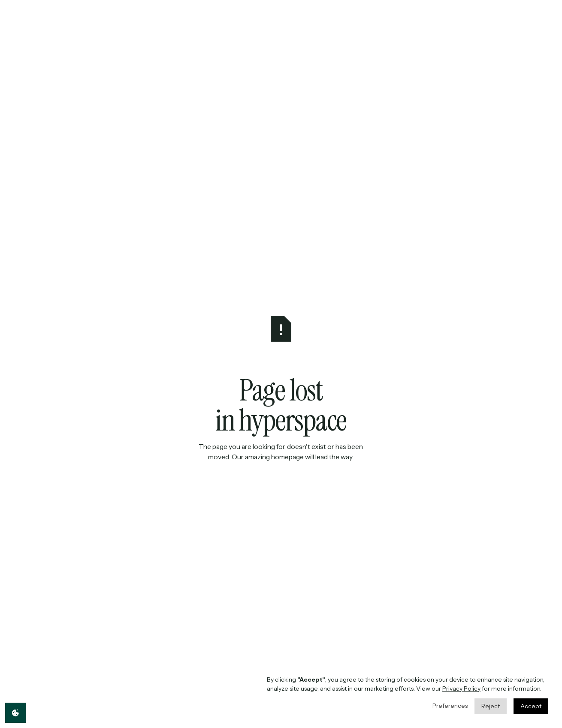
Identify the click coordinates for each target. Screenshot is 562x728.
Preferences (450, 706)
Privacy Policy (461, 689)
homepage (288, 457)
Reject (491, 706)
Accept (531, 706)
